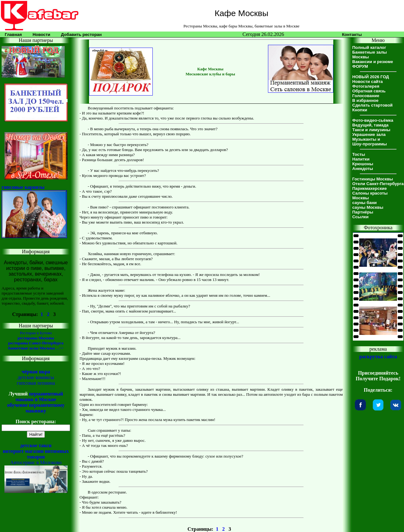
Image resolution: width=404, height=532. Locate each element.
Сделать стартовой (372, 105)
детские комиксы (36, 377)
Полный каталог (369, 47)
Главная (13, 35)
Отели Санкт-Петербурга (378, 184)
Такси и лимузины (371, 130)
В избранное (365, 100)
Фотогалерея (366, 86)
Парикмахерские (369, 188)
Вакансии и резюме (373, 62)
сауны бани (364, 203)
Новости (41, 35)
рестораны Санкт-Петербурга (36, 343)
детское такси (36, 445)
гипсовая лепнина (36, 383)
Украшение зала (369, 134)
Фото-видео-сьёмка (373, 120)
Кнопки (360, 110)
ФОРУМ (360, 66)
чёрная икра (36, 372)
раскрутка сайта (378, 357)
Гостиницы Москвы (373, 179)
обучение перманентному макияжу (36, 408)
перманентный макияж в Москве (39, 397)
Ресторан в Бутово (36, 333)
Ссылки (360, 217)
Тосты (359, 154)
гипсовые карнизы (23, 187)
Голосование (366, 96)
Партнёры (363, 212)
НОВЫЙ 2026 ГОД (371, 77)
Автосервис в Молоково (36, 462)
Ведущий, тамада (370, 125)
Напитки (361, 159)
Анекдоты (363, 169)
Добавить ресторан (81, 35)
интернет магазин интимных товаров (36, 454)
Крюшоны (363, 164)
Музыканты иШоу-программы (370, 142)
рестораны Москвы (36, 338)
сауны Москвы (368, 207)
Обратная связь (369, 91)
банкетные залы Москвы (32, 348)
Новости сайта (368, 82)
